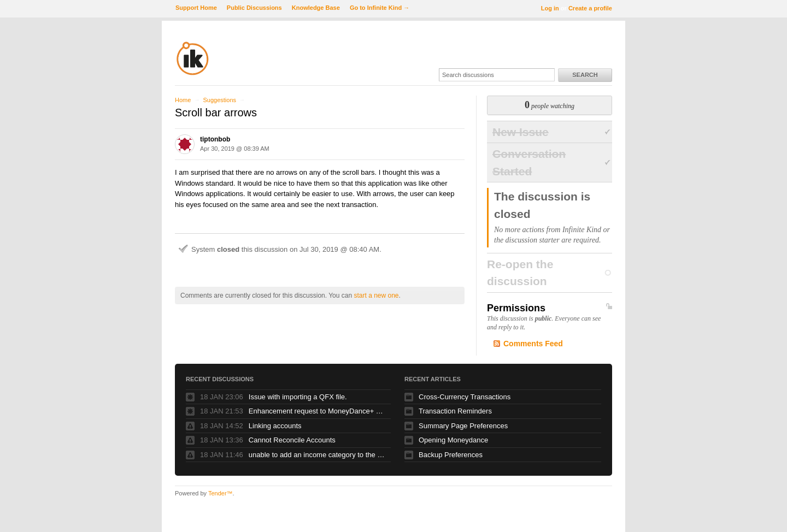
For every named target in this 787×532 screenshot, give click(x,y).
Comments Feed (533, 344)
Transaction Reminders (455, 411)
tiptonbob (215, 139)
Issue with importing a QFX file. (298, 397)
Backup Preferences (451, 455)
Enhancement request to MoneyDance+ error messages (317, 411)
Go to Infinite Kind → (380, 8)
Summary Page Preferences (463, 426)
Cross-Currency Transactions (465, 397)
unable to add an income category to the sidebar (317, 455)
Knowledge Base (316, 8)
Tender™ (221, 493)
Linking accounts (275, 426)
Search (585, 75)
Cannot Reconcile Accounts (292, 440)
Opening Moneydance (453, 440)
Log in (550, 8)
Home (183, 100)
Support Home (196, 8)
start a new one (376, 295)
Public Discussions (254, 8)
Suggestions (219, 100)
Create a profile (590, 8)
